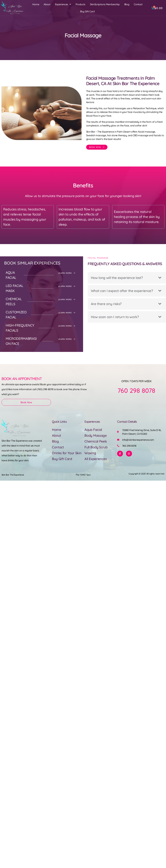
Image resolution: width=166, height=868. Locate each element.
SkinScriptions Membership (105, 4)
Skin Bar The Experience (13, 475)
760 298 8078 (136, 390)
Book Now (26, 402)
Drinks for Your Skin (67, 453)
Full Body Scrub (96, 447)
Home (36, 4)
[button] (63, 4)
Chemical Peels (96, 441)
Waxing (90, 453)
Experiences (63, 4)
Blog (127, 4)
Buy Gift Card (87, 11)
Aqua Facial (93, 430)
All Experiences (96, 459)
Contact (138, 4)
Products (80, 4)
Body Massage (96, 435)
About (47, 4)
